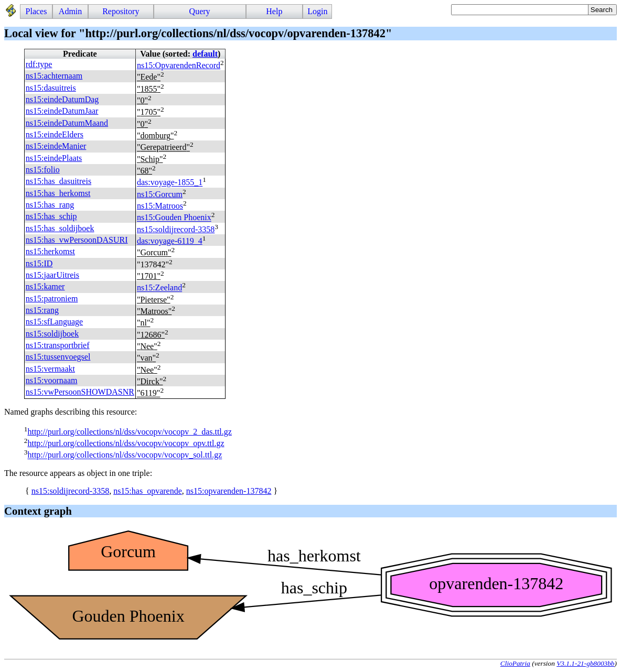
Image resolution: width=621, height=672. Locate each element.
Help (274, 11)
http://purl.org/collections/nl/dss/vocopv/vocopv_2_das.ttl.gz (129, 432)
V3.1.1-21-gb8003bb (585, 663)
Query (200, 11)
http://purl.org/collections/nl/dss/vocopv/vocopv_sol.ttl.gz (125, 455)
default (205, 54)
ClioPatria (515, 663)
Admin (70, 11)
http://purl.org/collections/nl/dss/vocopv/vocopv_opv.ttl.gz (126, 443)
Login (317, 11)
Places (36, 11)
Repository (121, 11)
